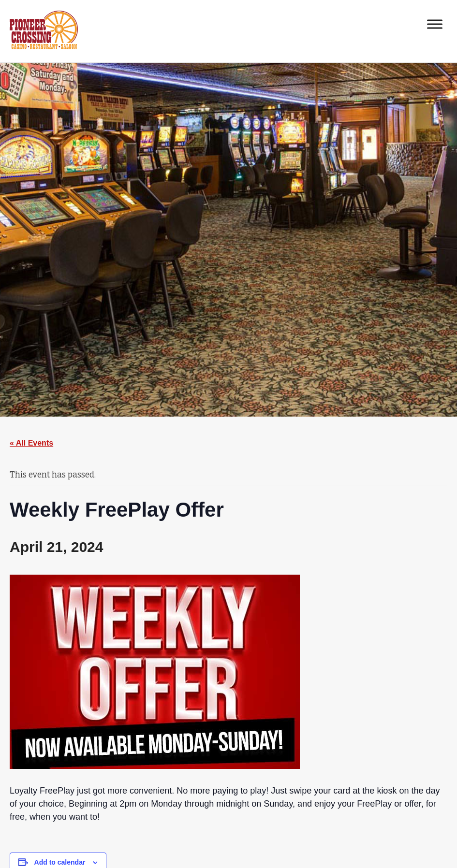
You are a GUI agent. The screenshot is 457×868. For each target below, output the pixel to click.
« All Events (31, 443)
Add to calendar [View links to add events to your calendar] (60, 862)
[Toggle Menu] (435, 24)
